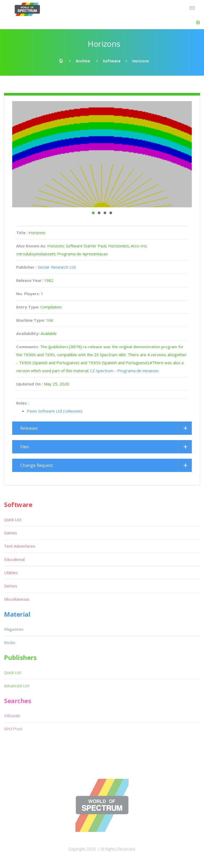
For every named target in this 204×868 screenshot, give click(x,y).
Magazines (14, 629)
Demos (11, 586)
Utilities (11, 573)
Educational (14, 559)
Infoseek (12, 716)
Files (25, 447)
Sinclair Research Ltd (57, 267)
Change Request (37, 465)
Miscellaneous (17, 599)
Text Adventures (20, 546)
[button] (198, 23)
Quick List (13, 519)
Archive (83, 61)
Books (10, 642)
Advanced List (17, 686)
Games (10, 533)
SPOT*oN (13, 729)
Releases (29, 428)
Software (112, 61)
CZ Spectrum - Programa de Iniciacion (124, 371)
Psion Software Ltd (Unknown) (55, 411)
